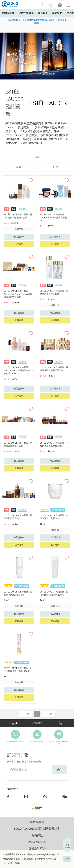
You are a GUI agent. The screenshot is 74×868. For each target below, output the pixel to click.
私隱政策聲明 (15, 863)
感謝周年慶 (8, 13)
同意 (67, 859)
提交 (59, 769)
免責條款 (37, 835)
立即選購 (19, 244)
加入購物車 (19, 237)
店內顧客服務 (37, 723)
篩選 (18, 167)
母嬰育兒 (57, 13)
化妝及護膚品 (26, 13)
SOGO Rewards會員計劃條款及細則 (37, 829)
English (14, 723)
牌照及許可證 (37, 849)
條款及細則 (37, 822)
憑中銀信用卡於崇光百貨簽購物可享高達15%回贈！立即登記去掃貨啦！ (37, 22)
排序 (55, 167)
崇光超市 (43, 13)
